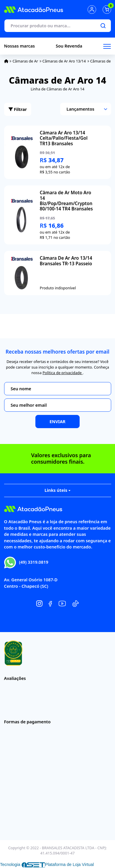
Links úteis (57, 490)
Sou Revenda (69, 46)
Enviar (57, 422)
